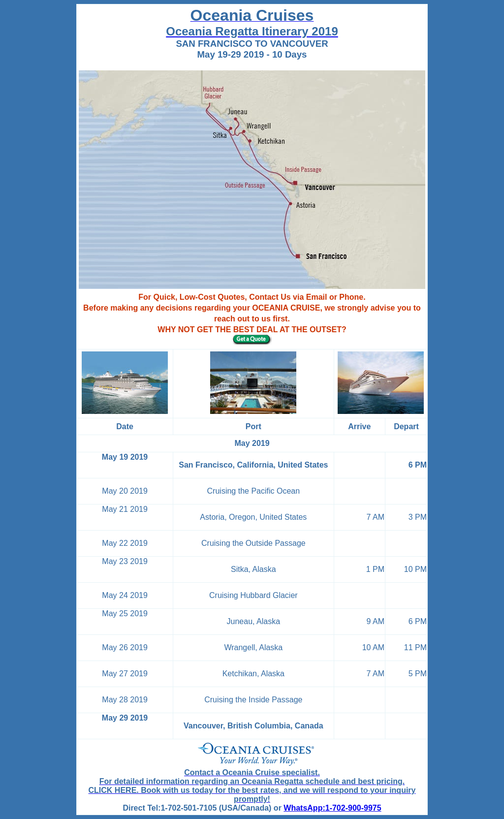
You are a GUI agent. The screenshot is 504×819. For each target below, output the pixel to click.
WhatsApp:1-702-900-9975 (332, 808)
